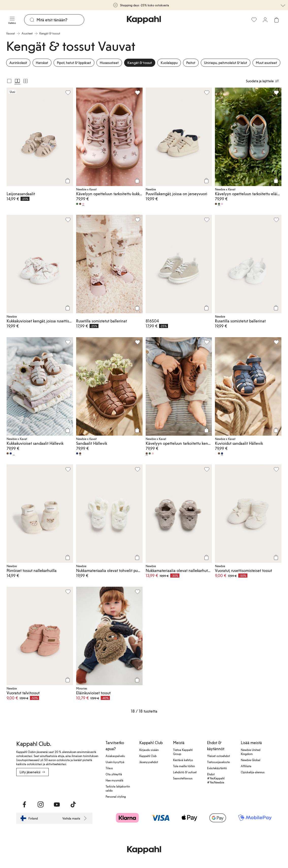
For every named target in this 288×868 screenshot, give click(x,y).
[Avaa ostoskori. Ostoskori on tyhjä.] (276, 20)
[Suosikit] (254, 20)
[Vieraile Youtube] (57, 805)
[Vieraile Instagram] (41, 805)
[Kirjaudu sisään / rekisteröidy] (265, 20)
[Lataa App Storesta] (34, 787)
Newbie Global (251, 760)
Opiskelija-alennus (253, 772)
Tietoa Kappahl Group (183, 752)
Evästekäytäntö (217, 768)
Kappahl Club (148, 756)
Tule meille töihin (184, 766)
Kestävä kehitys (183, 760)
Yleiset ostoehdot (218, 756)
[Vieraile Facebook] (24, 805)
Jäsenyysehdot (149, 762)
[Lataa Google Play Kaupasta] (71, 787)
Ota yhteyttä (114, 774)
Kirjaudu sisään (149, 750)
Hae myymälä (114, 780)
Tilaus (109, 768)
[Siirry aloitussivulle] (144, 20)
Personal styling (116, 796)
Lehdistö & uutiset (185, 772)
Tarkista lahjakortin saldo (118, 788)
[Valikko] (12, 20)
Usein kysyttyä (115, 762)
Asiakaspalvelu (115, 756)
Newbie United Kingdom (251, 752)
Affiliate (246, 766)
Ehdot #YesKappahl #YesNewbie (216, 778)
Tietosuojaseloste (218, 762)
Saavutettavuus (183, 778)
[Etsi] (60, 20)
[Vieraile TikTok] (73, 805)
